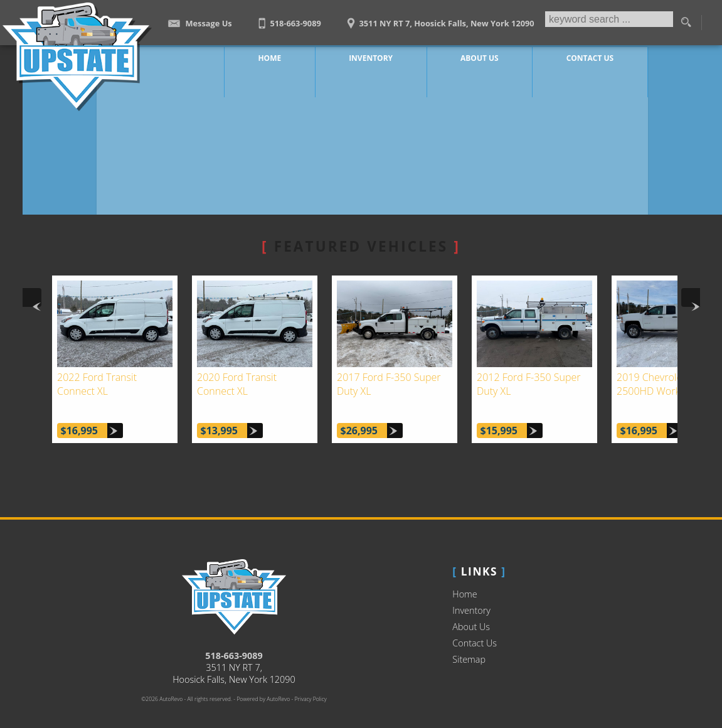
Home (465, 579)
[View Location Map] (438, 19)
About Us (471, 612)
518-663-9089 (234, 640)
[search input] (608, 23)
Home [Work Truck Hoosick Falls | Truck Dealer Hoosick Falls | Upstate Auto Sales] (287, 56)
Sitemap (469, 644)
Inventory (471, 595)
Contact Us (475, 628)
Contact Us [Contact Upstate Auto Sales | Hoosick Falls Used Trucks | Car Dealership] (587, 56)
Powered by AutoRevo (263, 684)
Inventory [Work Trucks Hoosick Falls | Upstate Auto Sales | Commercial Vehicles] (381, 56)
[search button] (686, 23)
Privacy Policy (311, 684)
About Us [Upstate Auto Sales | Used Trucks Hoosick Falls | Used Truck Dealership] (483, 56)
